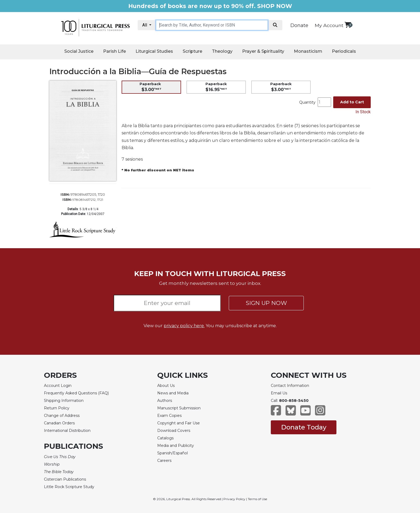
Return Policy (57, 408)
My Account (329, 25)
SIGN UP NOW (266, 303)
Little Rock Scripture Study (69, 487)
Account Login (58, 386)
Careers (164, 461)
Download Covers (174, 431)
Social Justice (79, 51)
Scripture (192, 51)
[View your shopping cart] (348, 25)
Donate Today (304, 427)
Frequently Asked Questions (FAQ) (76, 393)
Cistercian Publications (65, 479)
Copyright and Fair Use (179, 423)
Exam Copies (169, 416)
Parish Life (115, 51)
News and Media (173, 393)
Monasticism (308, 51)
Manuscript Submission (179, 408)
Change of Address (62, 416)
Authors (165, 401)
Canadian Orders (59, 423)
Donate (299, 25)
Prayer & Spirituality (263, 51)
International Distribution (67, 431)
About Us (166, 386)
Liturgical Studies (154, 51)
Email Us (279, 393)
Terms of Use (257, 499)
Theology (222, 51)
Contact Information (290, 386)
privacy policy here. (184, 326)
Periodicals (344, 51)
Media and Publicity (176, 446)
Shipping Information (64, 401)
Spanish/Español (172, 453)
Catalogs (165, 438)
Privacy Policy (234, 499)
